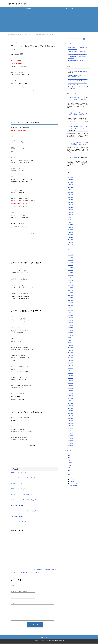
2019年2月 (70, 394)
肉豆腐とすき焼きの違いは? (18, 489)
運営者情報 (29, 9)
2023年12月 (70, 248)
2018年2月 (70, 424)
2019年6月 (70, 384)
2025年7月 (70, 200)
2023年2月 (70, 273)
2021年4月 (70, 328)
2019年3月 (70, 391)
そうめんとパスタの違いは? (18, 484)
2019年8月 (70, 379)
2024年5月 (70, 235)
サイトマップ (69, 9)
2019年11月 (70, 371)
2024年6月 (70, 233)
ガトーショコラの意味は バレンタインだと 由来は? (26, 573)
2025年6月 (70, 203)
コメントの (73, 484)
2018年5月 (70, 416)
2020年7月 (70, 351)
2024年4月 (70, 238)
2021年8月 (70, 318)
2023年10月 (70, 253)
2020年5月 (70, 356)
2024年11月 (70, 220)
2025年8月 (70, 198)
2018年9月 (70, 406)
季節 (69, 461)
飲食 (22, 55)
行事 (69, 458)
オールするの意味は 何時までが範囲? (77, 72)
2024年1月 (70, 245)
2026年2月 (70, 183)
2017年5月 (70, 446)
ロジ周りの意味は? (75, 158)
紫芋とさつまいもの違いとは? (18, 473)
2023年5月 (70, 265)
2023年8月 (70, 258)
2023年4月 (70, 268)
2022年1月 (70, 306)
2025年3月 (70, 210)
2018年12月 (70, 399)
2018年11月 (70, 401)
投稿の (72, 482)
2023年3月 (70, 271)
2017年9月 (70, 436)
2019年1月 (70, 396)
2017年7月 (70, 441)
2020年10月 (70, 343)
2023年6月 (70, 263)
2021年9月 (70, 316)
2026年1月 (70, 185)
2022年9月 (70, 286)
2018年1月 (70, 426)
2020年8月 (70, 348)
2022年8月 (70, 288)
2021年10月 (70, 313)
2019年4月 (70, 389)
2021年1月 (70, 336)
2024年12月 (70, 218)
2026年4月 (70, 178)
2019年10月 (70, 373)
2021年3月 (70, 331)
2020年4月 (70, 358)
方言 (69, 471)
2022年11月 (70, 281)
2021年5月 (70, 326)
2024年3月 (70, 240)
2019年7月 (70, 381)
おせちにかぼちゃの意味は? (18, 506)
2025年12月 (70, 188)
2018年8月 (70, 409)
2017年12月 (70, 429)
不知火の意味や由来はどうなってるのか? (78, 87)
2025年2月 (70, 213)
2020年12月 (70, 338)
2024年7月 (70, 230)
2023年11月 (70, 250)
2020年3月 (70, 361)
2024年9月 (70, 225)
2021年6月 (70, 323)
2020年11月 (70, 341)
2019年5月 (70, 386)
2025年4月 (70, 208)
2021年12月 (70, 308)
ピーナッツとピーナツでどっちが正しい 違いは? (23, 478)
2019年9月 (70, 376)
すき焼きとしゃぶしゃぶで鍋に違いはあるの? (22, 495)
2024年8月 (70, 228)
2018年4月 (70, 419)
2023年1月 (70, 276)
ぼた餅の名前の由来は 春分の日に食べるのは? (45, 570)
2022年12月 (70, 278)
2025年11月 (70, 190)
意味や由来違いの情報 (21, 4)
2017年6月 (70, 444)
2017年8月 (70, 439)
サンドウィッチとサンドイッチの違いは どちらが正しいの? (26, 511)
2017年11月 (70, 431)
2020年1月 (70, 366)
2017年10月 (70, 434)
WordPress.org (73, 486)
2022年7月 (70, 291)
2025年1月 (70, 215)
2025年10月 (70, 193)
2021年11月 (70, 311)
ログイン (72, 480)
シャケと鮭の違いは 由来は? (18, 517)
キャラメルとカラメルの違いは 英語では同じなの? (23, 500)
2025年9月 (70, 195)
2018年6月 (70, 414)
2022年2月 (70, 303)
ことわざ (70, 463)
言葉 (69, 456)
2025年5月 (70, 205)
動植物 (69, 466)
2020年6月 (70, 353)
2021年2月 (70, 333)
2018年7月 (70, 411)
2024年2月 (70, 243)
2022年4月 (70, 298)
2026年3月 (70, 180)
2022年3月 (70, 301)
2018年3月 (70, 421)
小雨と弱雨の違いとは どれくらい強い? (77, 55)
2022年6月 (70, 293)
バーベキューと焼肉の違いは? (18, 522)
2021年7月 (70, 321)
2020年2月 (70, 363)
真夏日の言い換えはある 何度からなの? (77, 52)
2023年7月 (70, 260)
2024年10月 (70, 223)
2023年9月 (70, 255)
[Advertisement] (49, 23)
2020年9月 (70, 346)
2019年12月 (70, 368)
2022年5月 (70, 296)
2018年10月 (70, 404)
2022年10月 (70, 283)
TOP (15, 35)
